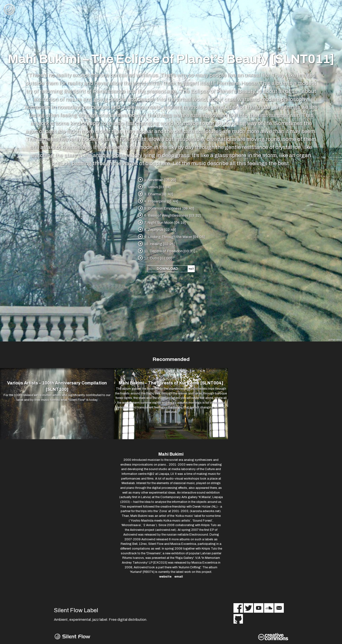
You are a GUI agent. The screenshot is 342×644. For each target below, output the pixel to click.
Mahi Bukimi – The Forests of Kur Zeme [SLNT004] (171, 383)
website (165, 577)
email (179, 577)
